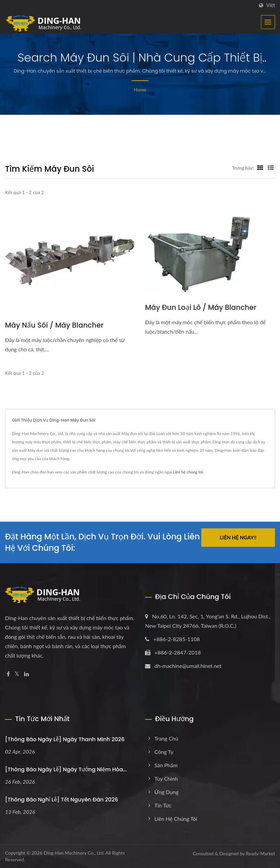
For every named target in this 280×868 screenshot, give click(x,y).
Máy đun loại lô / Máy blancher (201, 307)
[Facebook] (8, 674)
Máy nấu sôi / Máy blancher (54, 325)
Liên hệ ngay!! (238, 537)
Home (140, 90)
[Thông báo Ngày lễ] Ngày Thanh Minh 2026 (65, 739)
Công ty (164, 752)
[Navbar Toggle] (268, 22)
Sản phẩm (166, 765)
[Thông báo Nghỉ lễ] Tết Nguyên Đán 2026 (62, 800)
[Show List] (271, 168)
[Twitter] (17, 674)
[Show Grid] (260, 168)
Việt (271, 5)
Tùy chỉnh (166, 778)
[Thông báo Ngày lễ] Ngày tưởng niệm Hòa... (66, 769)
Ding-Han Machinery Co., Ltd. (74, 853)
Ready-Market (260, 853)
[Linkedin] (26, 674)
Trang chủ (166, 738)
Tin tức (163, 805)
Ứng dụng (166, 792)
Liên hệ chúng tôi (188, 472)
